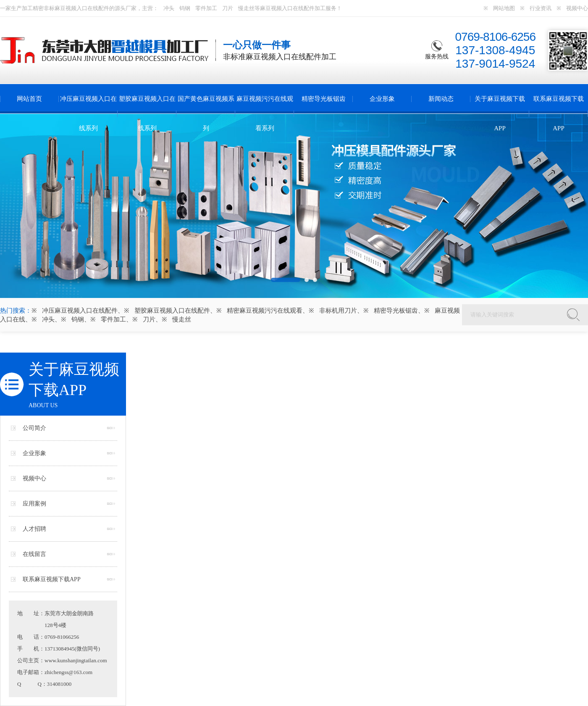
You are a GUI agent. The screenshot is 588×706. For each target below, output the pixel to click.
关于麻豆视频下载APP (500, 113)
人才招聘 (34, 529)
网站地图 (504, 8)
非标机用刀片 (338, 311)
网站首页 (29, 99)
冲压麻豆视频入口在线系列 (88, 113)
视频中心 (577, 8)
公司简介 (34, 428)
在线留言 (34, 554)
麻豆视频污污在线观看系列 (265, 113)
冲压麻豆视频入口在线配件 (80, 311)
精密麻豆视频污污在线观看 (265, 311)
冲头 (169, 8)
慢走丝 (246, 8)
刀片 (228, 8)
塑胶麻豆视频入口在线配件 (172, 311)
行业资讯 (541, 8)
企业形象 (382, 99)
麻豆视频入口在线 (76, 8)
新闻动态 (441, 99)
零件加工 (206, 8)
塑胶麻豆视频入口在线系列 (147, 113)
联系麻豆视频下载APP (559, 113)
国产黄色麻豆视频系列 (206, 113)
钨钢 (185, 8)
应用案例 (34, 504)
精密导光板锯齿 (324, 99)
